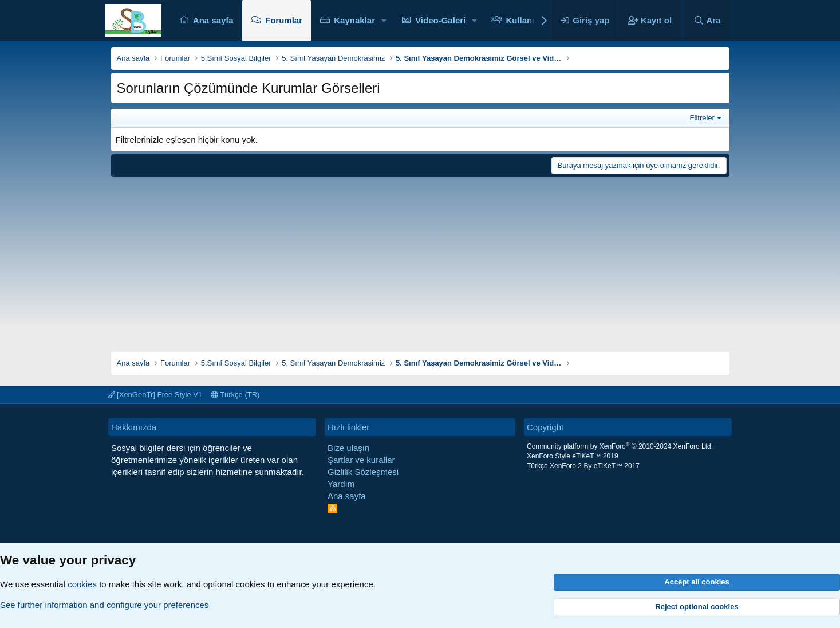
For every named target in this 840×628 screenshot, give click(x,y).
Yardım (341, 484)
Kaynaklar (354, 20)
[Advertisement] (420, 260)
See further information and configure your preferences (104, 605)
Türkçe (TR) (235, 395)
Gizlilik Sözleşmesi (363, 472)
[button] (384, 20)
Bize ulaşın (348, 448)
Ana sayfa (213, 20)
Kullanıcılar (529, 20)
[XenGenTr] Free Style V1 (155, 395)
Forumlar (284, 20)
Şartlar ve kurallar (361, 460)
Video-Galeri (440, 20)
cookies (82, 584)
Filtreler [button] (702, 118)
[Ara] (707, 20)
